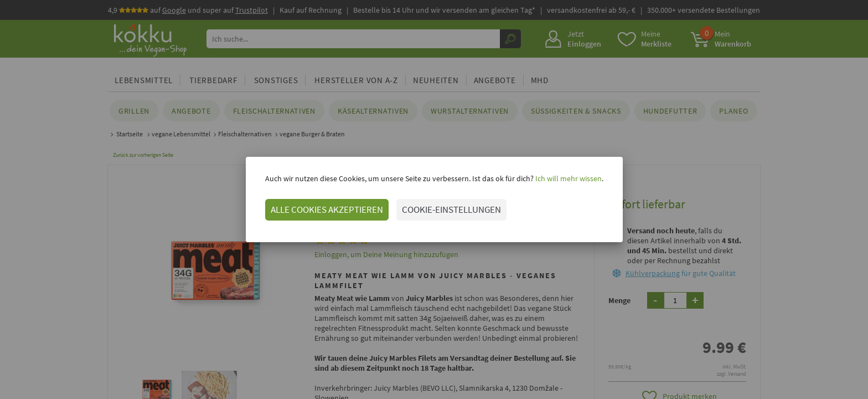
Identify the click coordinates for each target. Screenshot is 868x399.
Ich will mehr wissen (568, 178)
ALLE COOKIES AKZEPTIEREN (327, 209)
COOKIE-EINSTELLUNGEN (451, 209)
